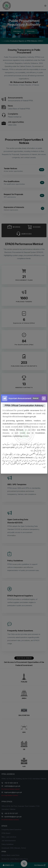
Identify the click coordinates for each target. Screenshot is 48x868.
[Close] (44, 398)
